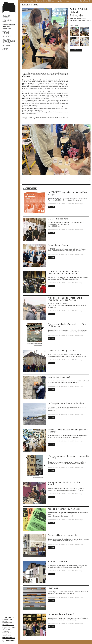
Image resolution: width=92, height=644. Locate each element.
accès (10, 635)
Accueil (23, 1)
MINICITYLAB (7, 36)
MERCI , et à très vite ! (58, 219)
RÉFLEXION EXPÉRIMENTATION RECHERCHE (9, 41)
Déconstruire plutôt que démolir (62, 351)
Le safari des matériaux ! (59, 377)
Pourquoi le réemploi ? (58, 562)
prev (23, 179)
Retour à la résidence (76, 50)
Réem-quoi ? (53, 588)
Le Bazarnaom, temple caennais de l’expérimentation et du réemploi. (64, 273)
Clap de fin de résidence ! (59, 245)
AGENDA (5, 49)
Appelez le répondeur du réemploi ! (64, 509)
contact (5, 635)
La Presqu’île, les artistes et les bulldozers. (67, 404)
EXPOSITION (6, 46)
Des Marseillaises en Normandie (62, 536)
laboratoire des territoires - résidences (36, 1)
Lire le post (51, 207)
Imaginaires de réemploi (63, 1)
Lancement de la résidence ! (61, 615)
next (89, 179)
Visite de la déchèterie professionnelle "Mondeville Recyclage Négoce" (65, 299)
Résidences (51, 1)
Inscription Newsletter (9, 638)
